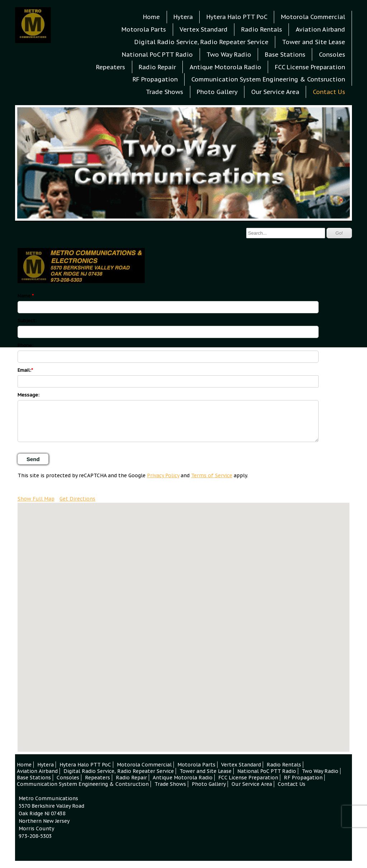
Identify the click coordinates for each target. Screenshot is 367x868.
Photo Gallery (217, 92)
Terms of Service (212, 475)
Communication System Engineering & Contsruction (268, 79)
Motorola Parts (144, 29)
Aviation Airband (320, 29)
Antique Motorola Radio (225, 67)
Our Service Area (275, 92)
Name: (25, 296)
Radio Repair (157, 67)
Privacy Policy (163, 475)
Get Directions (77, 499)
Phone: (25, 345)
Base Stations (285, 55)
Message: (28, 395)
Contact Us (329, 92)
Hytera (183, 17)
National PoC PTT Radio (157, 55)
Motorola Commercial (313, 17)
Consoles (332, 55)
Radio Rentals (262, 29)
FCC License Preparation (310, 67)
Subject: (27, 321)
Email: (24, 370)
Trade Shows (165, 92)
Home (151, 17)
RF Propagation (155, 79)
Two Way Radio (229, 55)
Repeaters (111, 67)
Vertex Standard (204, 29)
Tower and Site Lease (314, 42)
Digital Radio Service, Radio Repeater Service (201, 42)
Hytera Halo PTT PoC (237, 17)
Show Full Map (36, 499)
